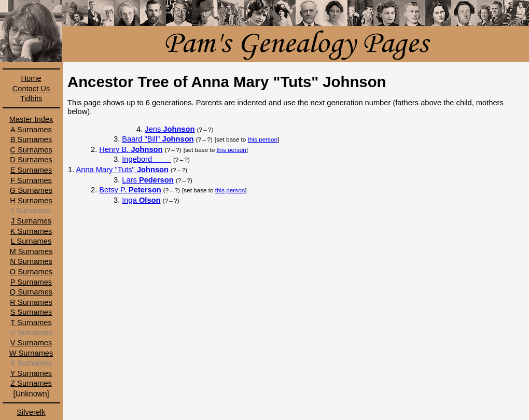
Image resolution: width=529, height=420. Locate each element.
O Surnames (31, 272)
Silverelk (31, 412)
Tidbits (31, 99)
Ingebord (147, 159)
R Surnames (31, 302)
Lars (148, 180)
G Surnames (31, 190)
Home (31, 78)
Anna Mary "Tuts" (122, 170)
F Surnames (31, 180)
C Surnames (31, 150)
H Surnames (31, 201)
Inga (141, 200)
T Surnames (31, 323)
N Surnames (31, 261)
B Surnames (31, 139)
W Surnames (31, 353)
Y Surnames (31, 373)
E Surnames (31, 170)
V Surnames (31, 343)
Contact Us (31, 89)
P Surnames (31, 282)
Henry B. (131, 149)
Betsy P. (130, 190)
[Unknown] (31, 394)
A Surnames (31, 130)
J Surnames (31, 221)
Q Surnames (31, 292)
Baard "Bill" (158, 139)
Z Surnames (31, 383)
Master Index (31, 119)
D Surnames (31, 160)
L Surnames (31, 241)
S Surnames (31, 312)
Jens (170, 129)
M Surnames (31, 251)
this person (263, 139)
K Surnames (31, 231)
